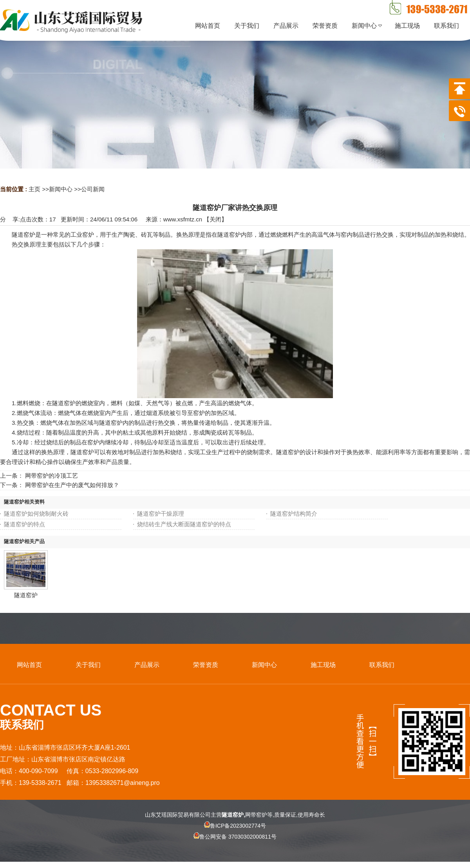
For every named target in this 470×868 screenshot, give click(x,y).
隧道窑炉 (26, 595)
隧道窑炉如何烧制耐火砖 (36, 514)
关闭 (215, 219)
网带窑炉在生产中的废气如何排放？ (72, 485)
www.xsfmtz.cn (183, 219)
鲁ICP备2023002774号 (235, 826)
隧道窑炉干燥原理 (161, 514)
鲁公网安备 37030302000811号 (235, 843)
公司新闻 (93, 189)
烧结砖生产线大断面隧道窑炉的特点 (184, 524)
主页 (34, 189)
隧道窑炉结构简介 (294, 514)
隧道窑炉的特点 (24, 524)
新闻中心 (61, 189)
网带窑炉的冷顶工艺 (52, 476)
